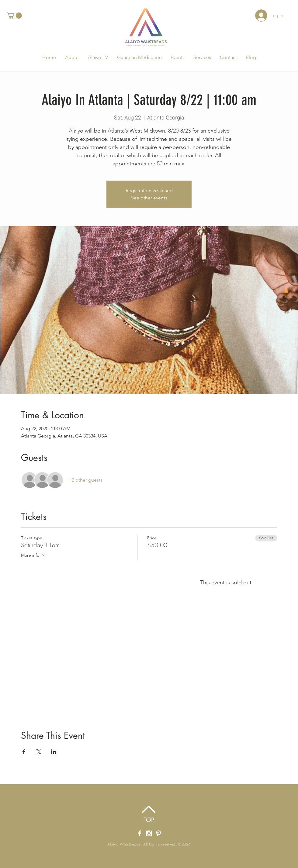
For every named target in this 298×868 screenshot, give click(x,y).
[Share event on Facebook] (24, 752)
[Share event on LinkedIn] (54, 752)
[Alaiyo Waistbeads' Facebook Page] (140, 833)
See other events (149, 198)
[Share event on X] (39, 752)
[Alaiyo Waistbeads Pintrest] (158, 833)
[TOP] (149, 820)
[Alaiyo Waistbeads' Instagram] (149, 833)
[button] (14, 16)
